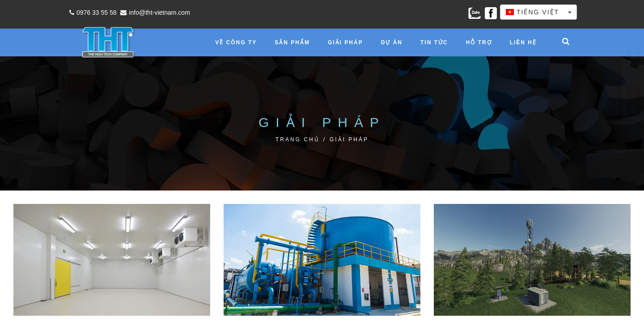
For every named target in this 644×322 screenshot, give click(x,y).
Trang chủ (298, 140)
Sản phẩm (292, 42)
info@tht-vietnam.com (154, 13)
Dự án (392, 42)
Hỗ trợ (479, 42)
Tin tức (434, 42)
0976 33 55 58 (92, 13)
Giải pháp (345, 42)
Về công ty (236, 42)
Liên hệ (523, 42)
